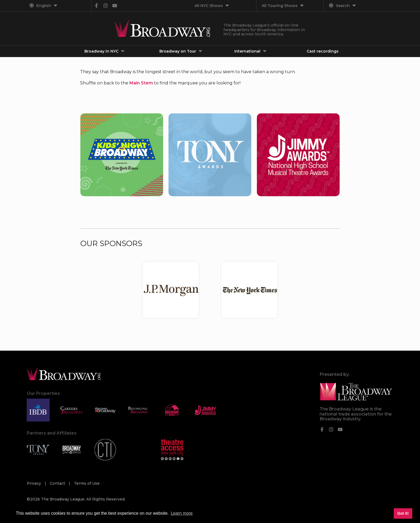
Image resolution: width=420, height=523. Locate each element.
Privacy (34, 483)
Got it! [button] (403, 513)
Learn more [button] (182, 513)
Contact (58, 483)
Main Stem (141, 83)
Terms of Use (87, 483)
